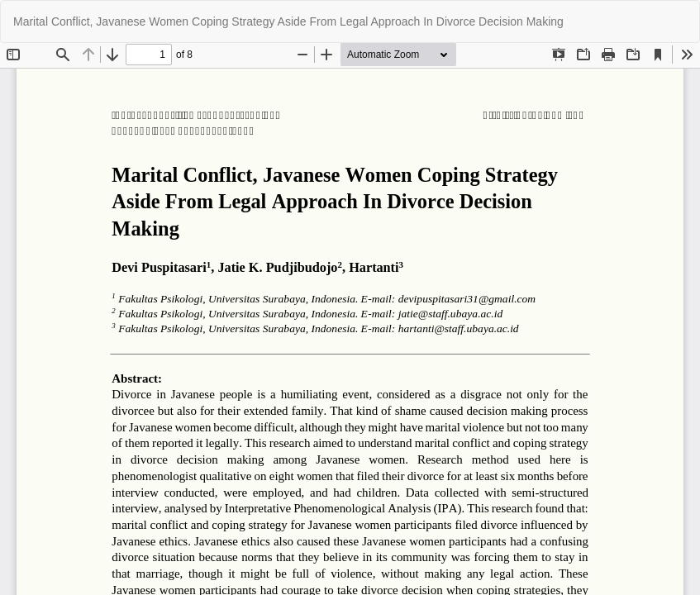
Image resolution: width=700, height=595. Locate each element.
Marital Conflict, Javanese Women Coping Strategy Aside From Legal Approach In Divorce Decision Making (288, 21)
